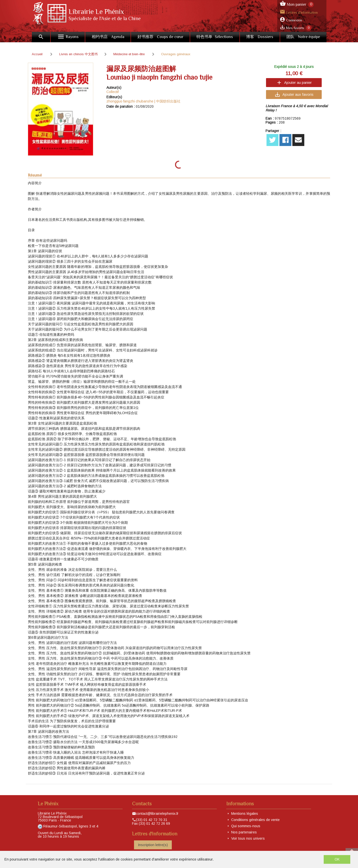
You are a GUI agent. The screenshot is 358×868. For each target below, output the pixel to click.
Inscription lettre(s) (153, 845)
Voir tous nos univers (248, 838)
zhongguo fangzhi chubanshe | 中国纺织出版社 (143, 101)
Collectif (112, 92)
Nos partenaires (244, 832)
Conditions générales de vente (255, 820)
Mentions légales (245, 814)
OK (337, 859)
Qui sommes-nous (246, 826)
